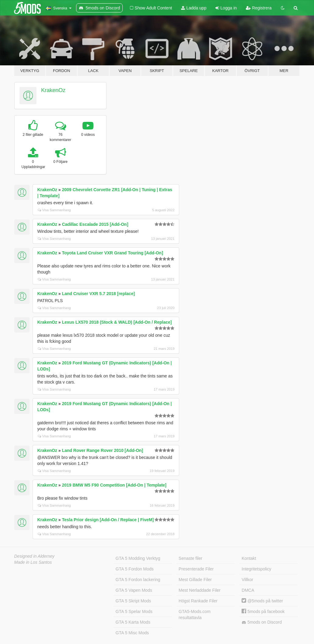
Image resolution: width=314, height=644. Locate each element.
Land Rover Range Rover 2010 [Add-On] (102, 450)
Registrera (259, 8)
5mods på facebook (263, 611)
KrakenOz (53, 90)
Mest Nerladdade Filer (200, 590)
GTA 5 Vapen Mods (134, 590)
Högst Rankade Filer (198, 601)
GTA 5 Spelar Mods (134, 611)
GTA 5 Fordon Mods (135, 569)
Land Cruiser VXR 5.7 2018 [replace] (98, 294)
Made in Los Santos (33, 562)
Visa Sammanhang (54, 210)
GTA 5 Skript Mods (133, 601)
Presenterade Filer (196, 569)
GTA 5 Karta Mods (133, 622)
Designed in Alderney (35, 556)
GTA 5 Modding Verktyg (138, 558)
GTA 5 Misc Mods (132, 633)
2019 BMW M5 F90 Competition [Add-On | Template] (114, 485)
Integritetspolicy (256, 569)
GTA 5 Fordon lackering (138, 580)
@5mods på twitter (262, 601)
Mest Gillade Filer (195, 580)
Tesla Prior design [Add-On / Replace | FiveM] (108, 520)
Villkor (247, 580)
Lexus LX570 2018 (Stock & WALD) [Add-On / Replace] (117, 322)
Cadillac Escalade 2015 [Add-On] (95, 224)
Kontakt (249, 558)
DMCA (248, 590)
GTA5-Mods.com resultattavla (195, 615)
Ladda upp (194, 8)
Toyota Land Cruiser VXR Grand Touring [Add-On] (112, 253)
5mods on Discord (262, 622)
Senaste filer (190, 558)
